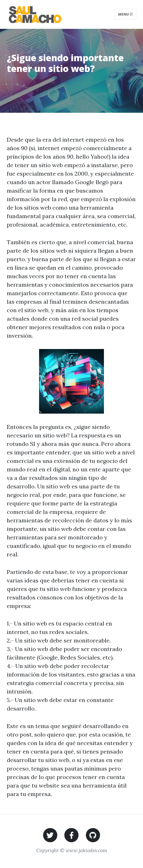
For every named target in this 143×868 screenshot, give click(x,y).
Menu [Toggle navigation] (125, 14)
